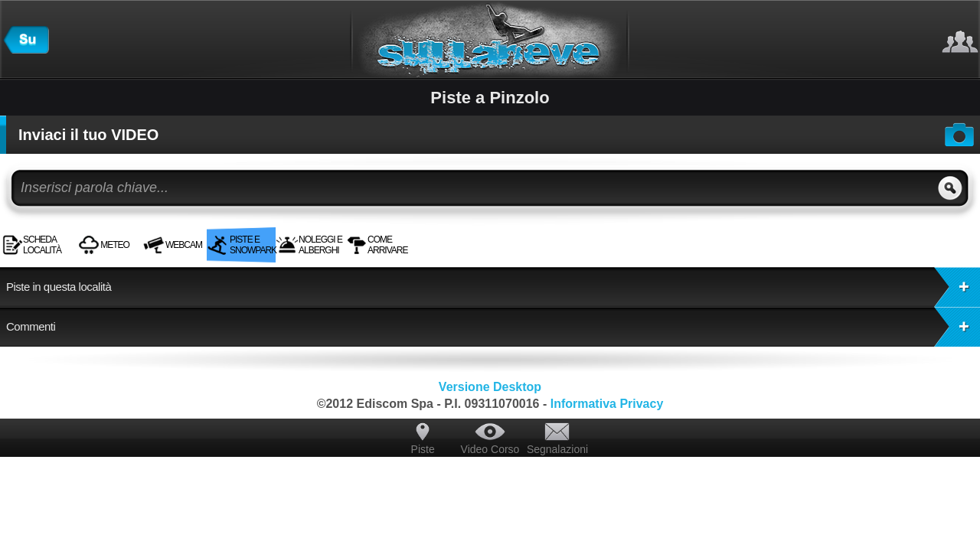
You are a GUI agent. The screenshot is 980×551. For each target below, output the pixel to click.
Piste (423, 449)
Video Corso (490, 449)
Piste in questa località (493, 287)
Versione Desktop (490, 387)
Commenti (493, 327)
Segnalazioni (557, 449)
